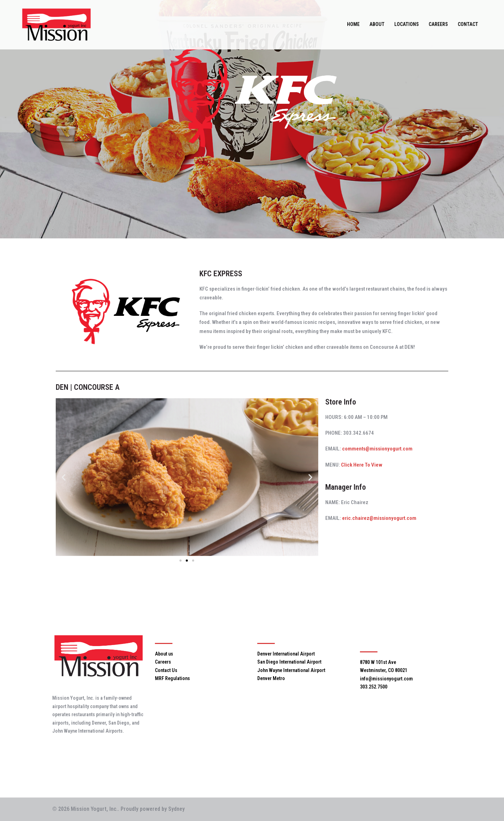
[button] (64, 477)
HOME (353, 24)
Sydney (176, 809)
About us (164, 654)
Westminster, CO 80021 (384, 670)
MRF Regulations (172, 678)
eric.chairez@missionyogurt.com (379, 518)
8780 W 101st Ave (378, 662)
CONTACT (468, 24)
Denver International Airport (286, 654)
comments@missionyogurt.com (377, 449)
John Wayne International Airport (291, 670)
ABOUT (377, 24)
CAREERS (438, 24)
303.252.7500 (374, 687)
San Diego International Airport (289, 662)
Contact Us (166, 670)
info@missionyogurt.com (386, 679)
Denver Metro (271, 678)
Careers (163, 662)
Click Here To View (362, 465)
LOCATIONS (407, 24)
